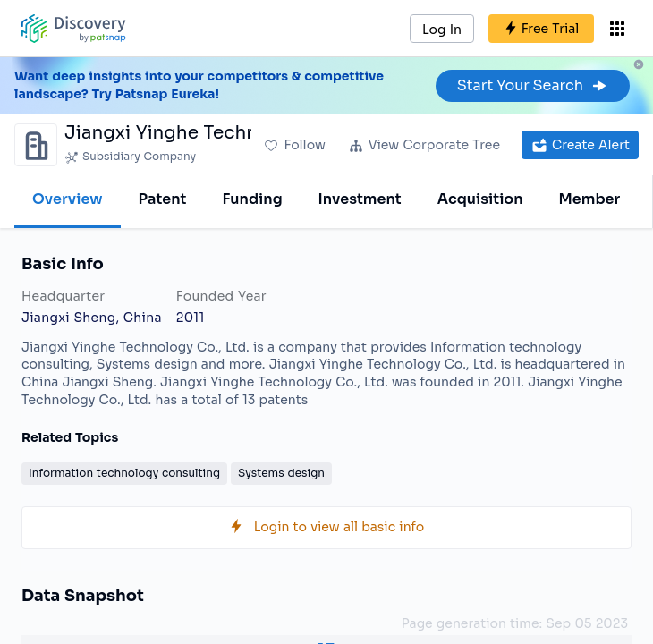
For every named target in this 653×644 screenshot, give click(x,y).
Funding (252, 199)
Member (590, 199)
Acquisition (480, 199)
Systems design (281, 473)
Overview (68, 199)
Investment (360, 199)
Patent (163, 199)
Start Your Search (533, 85)
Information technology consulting (124, 473)
